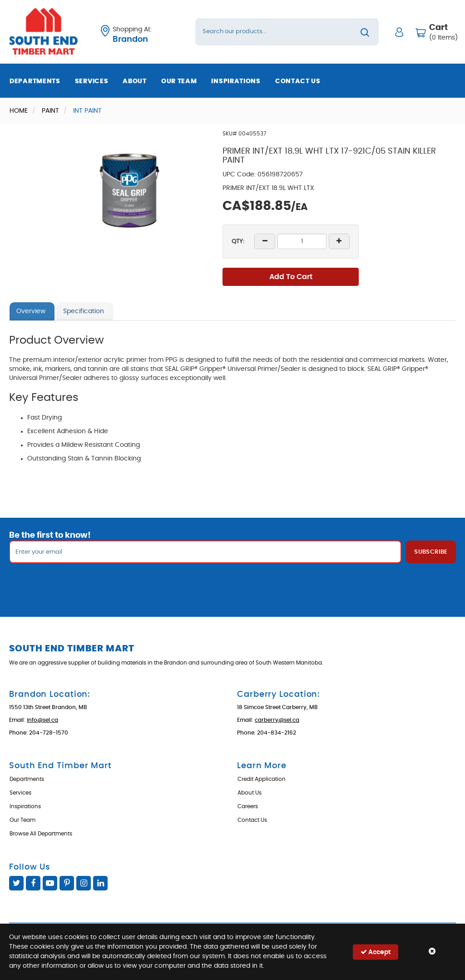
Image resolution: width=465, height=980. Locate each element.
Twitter (16, 883)
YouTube (50, 883)
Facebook (33, 883)
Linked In (100, 883)
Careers (248, 806)
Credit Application (262, 779)
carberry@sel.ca (277, 720)
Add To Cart (291, 277)
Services (92, 81)
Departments (35, 81)
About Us (250, 793)
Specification (84, 311)
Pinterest (67, 883)
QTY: (238, 242)
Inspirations (236, 81)
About (135, 81)
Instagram (84, 883)
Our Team (179, 81)
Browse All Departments (41, 834)
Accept (376, 952)
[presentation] (232, 583)
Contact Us (298, 81)
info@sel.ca (42, 720)
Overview (31, 311)
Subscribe (431, 552)
